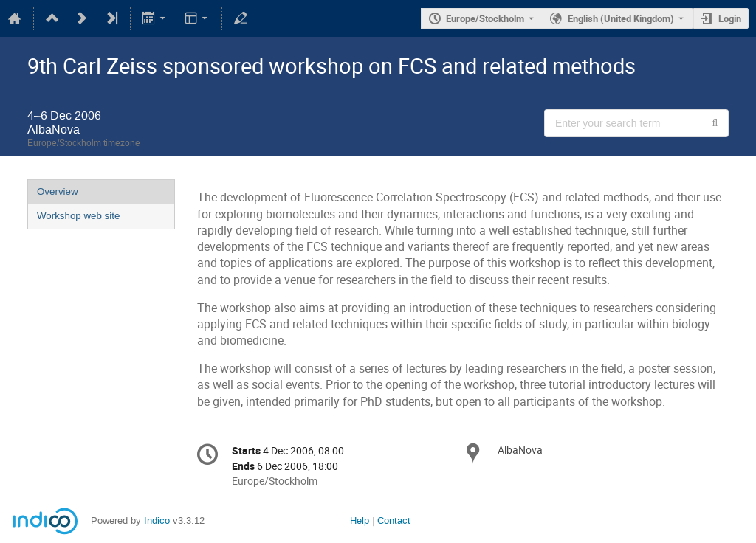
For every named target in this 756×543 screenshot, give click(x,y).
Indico (157, 520)
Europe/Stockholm (485, 18)
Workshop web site (78, 216)
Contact (394, 520)
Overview (58, 191)
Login (730, 18)
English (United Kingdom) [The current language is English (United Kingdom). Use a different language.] (621, 18)
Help (360, 520)
